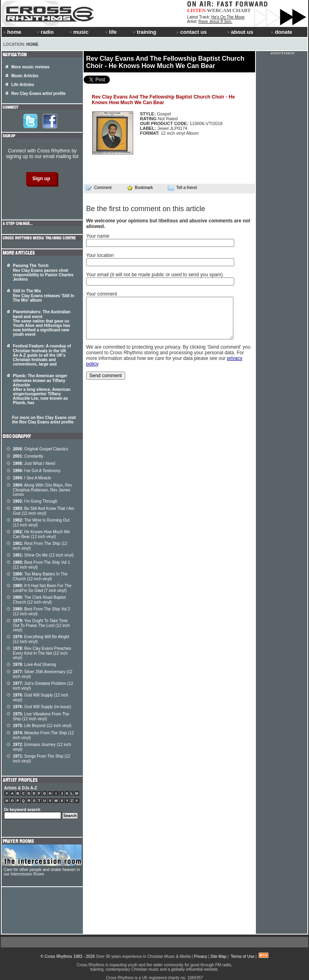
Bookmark (140, 188)
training (144, 32)
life (110, 32)
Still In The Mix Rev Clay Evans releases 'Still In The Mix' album (43, 296)
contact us (192, 32)
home (12, 32)
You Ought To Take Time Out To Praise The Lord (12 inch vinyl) (41, 625)
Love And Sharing (34, 665)
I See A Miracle (32, 478)
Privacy (201, 956)
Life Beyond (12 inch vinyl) (42, 726)
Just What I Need (34, 463)
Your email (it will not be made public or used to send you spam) (154, 275)
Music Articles (25, 76)
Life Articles (23, 85)
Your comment (102, 294)
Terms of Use (242, 956)
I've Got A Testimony (37, 471)
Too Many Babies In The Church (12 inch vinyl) (40, 576)
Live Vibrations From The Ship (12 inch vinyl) (41, 716)
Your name (98, 236)
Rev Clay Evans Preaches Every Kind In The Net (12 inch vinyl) (42, 653)
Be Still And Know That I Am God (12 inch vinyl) (44, 511)
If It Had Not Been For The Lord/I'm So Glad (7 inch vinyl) (42, 588)
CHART (242, 10)
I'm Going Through (35, 501)
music (78, 32)
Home (33, 44)
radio (45, 32)
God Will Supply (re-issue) (42, 707)
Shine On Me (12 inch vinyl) (43, 555)
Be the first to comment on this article (146, 209)
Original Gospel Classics (40, 449)
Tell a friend (182, 188)
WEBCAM (219, 10)
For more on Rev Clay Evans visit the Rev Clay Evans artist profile (44, 420)
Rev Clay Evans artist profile (38, 93)
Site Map (218, 956)
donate (282, 32)
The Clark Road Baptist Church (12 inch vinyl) (39, 600)
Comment (99, 188)
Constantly (28, 456)
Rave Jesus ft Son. (215, 22)
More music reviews (30, 67)
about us (240, 32)
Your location (100, 255)
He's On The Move (228, 17)
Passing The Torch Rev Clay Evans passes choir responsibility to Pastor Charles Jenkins (43, 272)
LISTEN (197, 10)
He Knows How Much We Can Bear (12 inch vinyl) (41, 534)
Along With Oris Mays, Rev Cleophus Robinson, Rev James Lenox (42, 490)
